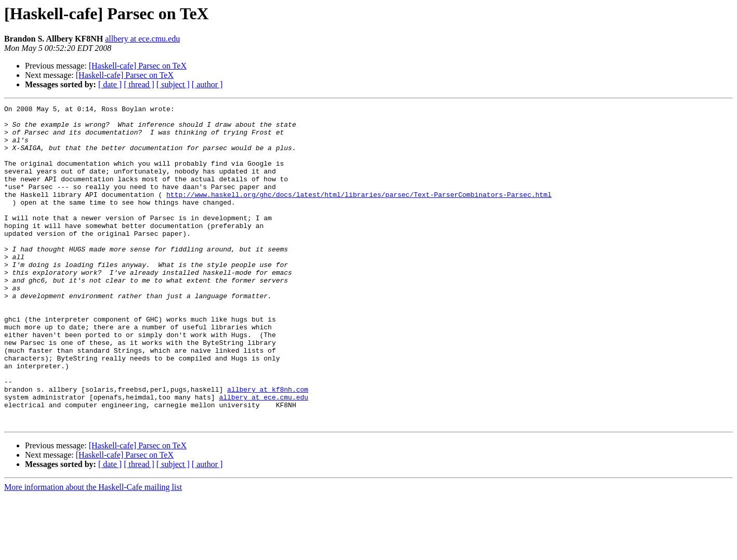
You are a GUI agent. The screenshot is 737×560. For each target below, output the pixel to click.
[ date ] (110, 84)
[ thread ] (139, 84)
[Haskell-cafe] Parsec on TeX (138, 66)
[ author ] (207, 84)
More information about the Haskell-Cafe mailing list (93, 551)
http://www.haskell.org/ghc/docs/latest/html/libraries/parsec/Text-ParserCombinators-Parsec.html (359, 213)
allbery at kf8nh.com (268, 447)
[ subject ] (173, 84)
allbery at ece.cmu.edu (142, 39)
